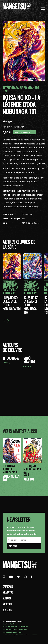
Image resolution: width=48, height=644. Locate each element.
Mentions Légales (9, 624)
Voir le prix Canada (23, 132)
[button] (8, 321)
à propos (7, 604)
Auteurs (7, 598)
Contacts (7, 610)
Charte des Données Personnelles (15, 629)
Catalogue (8, 586)
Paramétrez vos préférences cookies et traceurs (20, 635)
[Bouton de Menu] (43, 8)
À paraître (8, 592)
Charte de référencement (12, 632)
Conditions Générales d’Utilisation (15, 627)
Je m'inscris (13, 546)
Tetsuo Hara (27, 214)
